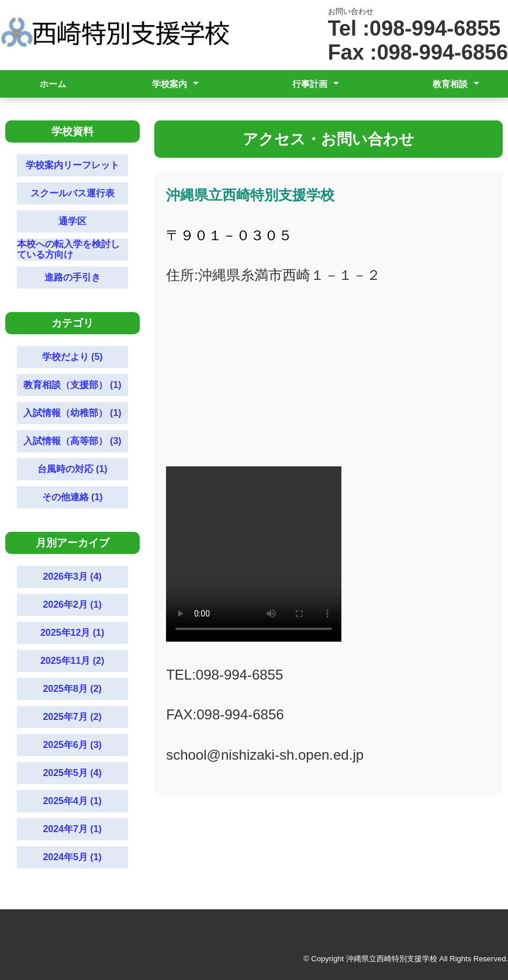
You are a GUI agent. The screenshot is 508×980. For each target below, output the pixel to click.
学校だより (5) (72, 357)
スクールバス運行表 (72, 193)
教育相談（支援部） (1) (72, 385)
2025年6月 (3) (72, 745)
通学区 (72, 221)
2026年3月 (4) (72, 576)
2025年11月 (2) (72, 661)
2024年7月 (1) (72, 829)
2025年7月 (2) (72, 717)
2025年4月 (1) (72, 801)
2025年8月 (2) (72, 689)
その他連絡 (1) (72, 497)
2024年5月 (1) (72, 857)
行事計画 (310, 84)
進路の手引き (72, 277)
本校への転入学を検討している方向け (68, 249)
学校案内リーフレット (72, 165)
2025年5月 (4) (72, 773)
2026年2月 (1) (72, 605)
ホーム (53, 84)
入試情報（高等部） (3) (72, 441)
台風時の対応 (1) (72, 469)
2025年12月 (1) (72, 633)
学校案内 (170, 84)
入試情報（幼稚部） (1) (72, 413)
